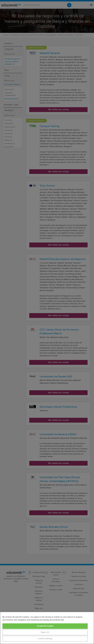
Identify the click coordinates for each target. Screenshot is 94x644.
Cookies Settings (45, 639)
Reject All (45, 632)
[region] (47, 628)
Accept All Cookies (45, 626)
